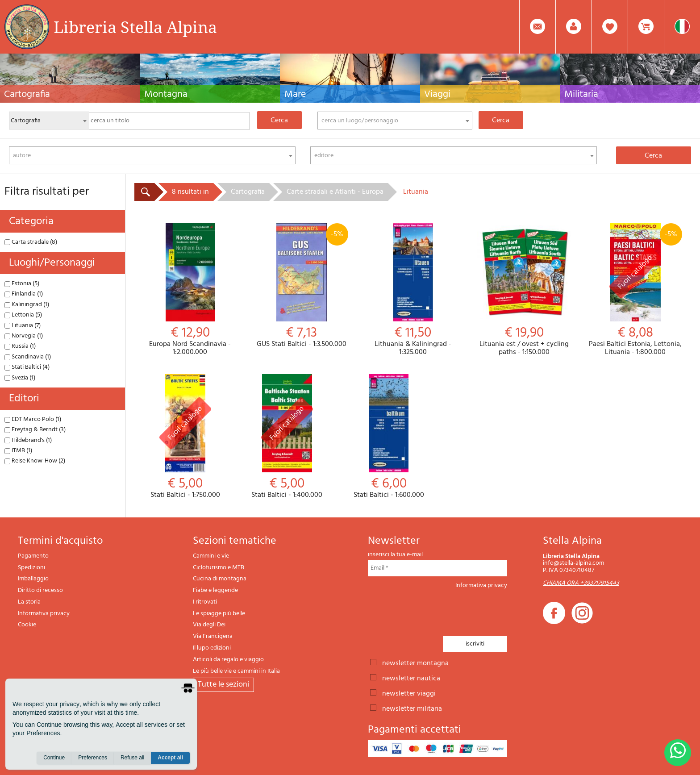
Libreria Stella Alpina (135, 27)
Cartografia (248, 192)
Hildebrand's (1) (28, 440)
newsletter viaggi (409, 693)
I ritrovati (205, 602)
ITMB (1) (18, 451)
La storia (29, 602)
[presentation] (436, 610)
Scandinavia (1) (28, 357)
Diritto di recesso (40, 590)
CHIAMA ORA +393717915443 (581, 583)
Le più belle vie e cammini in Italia (236, 671)
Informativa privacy (44, 614)
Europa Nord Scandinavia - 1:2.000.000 (190, 290)
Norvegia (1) (24, 336)
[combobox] (395, 121)
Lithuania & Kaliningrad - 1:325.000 (413, 290)
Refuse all (132, 758)
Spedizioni (31, 568)
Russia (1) (20, 346)
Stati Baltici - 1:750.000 (185, 437)
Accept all (170, 758)
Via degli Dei (209, 625)
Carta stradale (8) (31, 242)
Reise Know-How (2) (35, 461)
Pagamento (33, 556)
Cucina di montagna (220, 579)
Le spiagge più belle (219, 614)
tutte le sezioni (223, 685)
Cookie (27, 625)
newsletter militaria (412, 708)
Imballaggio (33, 579)
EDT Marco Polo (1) (33, 419)
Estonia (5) (22, 284)
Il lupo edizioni (212, 648)
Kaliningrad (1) (27, 305)
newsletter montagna (415, 662)
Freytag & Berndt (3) (35, 430)
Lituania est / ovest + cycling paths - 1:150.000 (524, 290)
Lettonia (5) (23, 315)
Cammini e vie (211, 556)
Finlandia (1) (24, 294)
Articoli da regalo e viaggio (228, 660)
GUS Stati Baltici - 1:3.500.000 (301, 286)
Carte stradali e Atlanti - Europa (335, 192)
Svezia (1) (20, 378)
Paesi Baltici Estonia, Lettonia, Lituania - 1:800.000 (635, 290)
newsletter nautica (411, 678)
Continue (54, 758)
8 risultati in (190, 192)
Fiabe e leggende (215, 590)
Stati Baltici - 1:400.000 (287, 437)
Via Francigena (213, 636)
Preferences (93, 758)
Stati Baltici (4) (27, 367)
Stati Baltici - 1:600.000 (389, 437)
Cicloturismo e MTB (219, 568)
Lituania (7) (23, 326)
